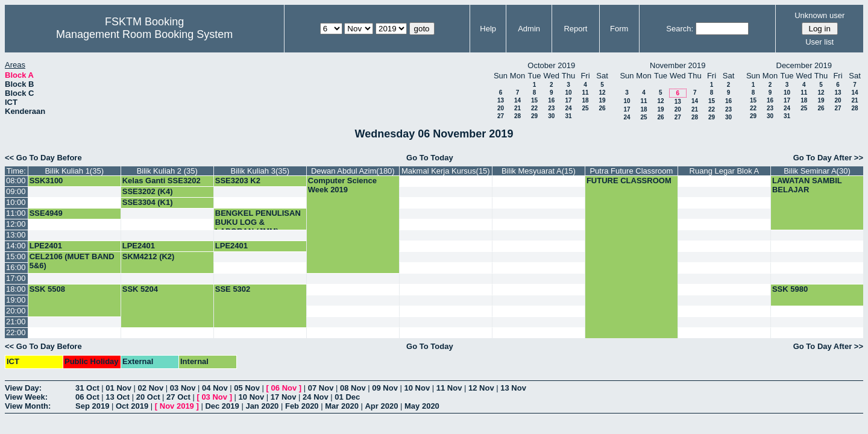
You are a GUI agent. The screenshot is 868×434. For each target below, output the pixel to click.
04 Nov (215, 388)
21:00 (16, 322)
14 (517, 100)
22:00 (16, 332)
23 (551, 108)
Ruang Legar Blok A (725, 171)
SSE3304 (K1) (148, 202)
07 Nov (321, 388)
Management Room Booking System (144, 34)
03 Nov (183, 388)
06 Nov (284, 388)
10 (568, 93)
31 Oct (87, 388)
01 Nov (118, 388)
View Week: (26, 397)
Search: (680, 29)
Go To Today (430, 158)
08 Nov (353, 388)
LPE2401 (46, 246)
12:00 (16, 224)
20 (501, 108)
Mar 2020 (342, 406)
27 (501, 116)
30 (551, 116)
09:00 (16, 191)
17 (568, 100)
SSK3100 (46, 181)
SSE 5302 (233, 289)
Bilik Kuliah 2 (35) (167, 171)
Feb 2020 (302, 406)
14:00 (16, 246)
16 (551, 100)
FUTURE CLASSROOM (629, 181)
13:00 (16, 235)
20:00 (16, 311)
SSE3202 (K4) (148, 191)
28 (517, 116)
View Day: (23, 388)
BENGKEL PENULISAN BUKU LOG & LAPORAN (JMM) (258, 222)
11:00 (16, 213)
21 (517, 108)
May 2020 (422, 406)
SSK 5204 (140, 289)
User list (819, 42)
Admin (529, 29)
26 (602, 108)
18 (585, 100)
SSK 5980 (790, 289)
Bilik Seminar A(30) (817, 171)
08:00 (16, 181)
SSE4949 (46, 213)
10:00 (16, 202)
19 (602, 100)
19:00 (16, 300)
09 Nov (385, 388)
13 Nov (513, 388)
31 (568, 116)
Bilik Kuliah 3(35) (260, 171)
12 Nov (481, 388)
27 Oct (178, 397)
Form (619, 29)
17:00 (16, 278)
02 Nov (151, 388)
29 (534, 116)
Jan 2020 (262, 406)
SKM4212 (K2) (149, 256)
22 (534, 108)
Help (488, 29)
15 (534, 100)
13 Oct (118, 397)
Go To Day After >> (828, 158)
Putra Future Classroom (631, 171)
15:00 (16, 256)
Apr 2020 (381, 406)
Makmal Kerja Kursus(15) (446, 171)
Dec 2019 (222, 406)
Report (575, 29)
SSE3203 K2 (238, 181)
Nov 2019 (177, 406)
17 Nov (284, 397)
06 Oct (87, 397)
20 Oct (148, 397)
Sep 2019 (92, 406)
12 (602, 93)
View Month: (28, 406)
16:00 (16, 267)
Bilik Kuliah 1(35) (74, 171)
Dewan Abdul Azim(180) (353, 171)
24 (568, 108)
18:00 (16, 289)
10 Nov (417, 388)
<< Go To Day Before (43, 158)
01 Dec (347, 397)
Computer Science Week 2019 (342, 185)
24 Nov (316, 397)
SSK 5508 (47, 289)
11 (585, 93)
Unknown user (819, 15)
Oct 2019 (132, 406)
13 (501, 100)
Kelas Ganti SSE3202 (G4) (162, 185)
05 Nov (247, 388)
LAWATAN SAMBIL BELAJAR (807, 185)
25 (585, 108)
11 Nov (449, 388)
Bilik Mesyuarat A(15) (539, 171)
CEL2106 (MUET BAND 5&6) (72, 261)
